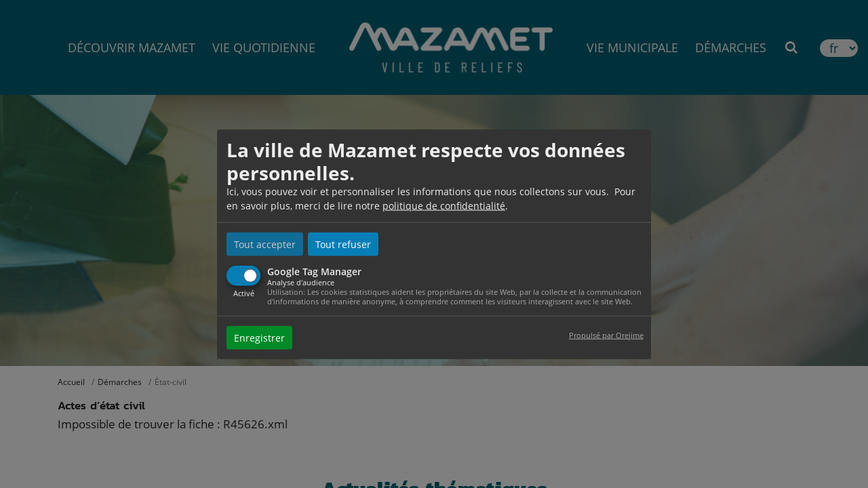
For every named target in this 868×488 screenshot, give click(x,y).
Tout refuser (343, 244)
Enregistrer (259, 337)
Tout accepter (265, 244)
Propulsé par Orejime (606, 334)
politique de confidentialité (444, 206)
